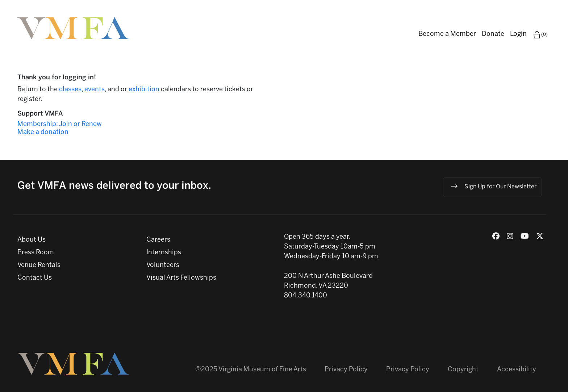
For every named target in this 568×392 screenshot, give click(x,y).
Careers (158, 240)
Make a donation (43, 132)
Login (518, 34)
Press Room (36, 253)
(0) (540, 35)
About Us (32, 240)
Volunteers (163, 265)
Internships (164, 253)
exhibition (145, 90)
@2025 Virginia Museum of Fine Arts (251, 370)
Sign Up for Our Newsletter (493, 186)
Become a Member (447, 34)
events (95, 90)
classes (70, 90)
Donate (493, 34)
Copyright (463, 370)
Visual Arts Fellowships (181, 278)
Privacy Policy (346, 370)
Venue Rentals (39, 265)
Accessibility (517, 370)
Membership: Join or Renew (60, 124)
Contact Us (35, 278)
